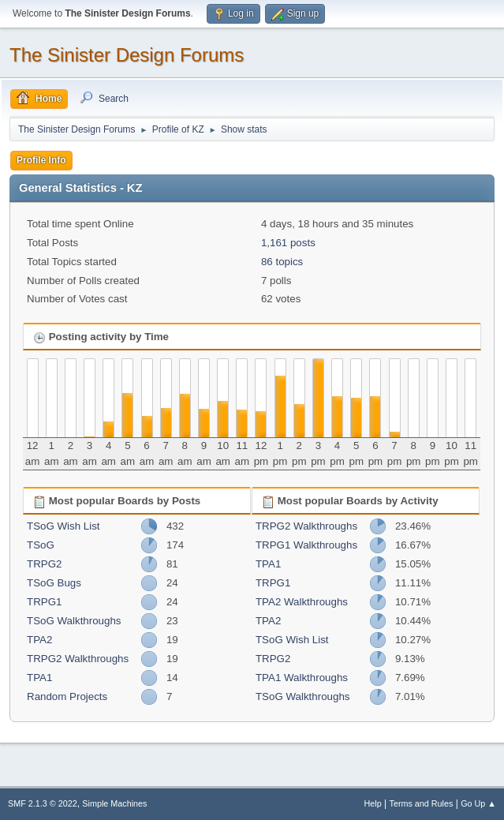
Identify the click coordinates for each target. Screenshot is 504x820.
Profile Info (41, 160)
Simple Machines (114, 803)
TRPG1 (44, 602)
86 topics (282, 262)
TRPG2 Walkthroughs (78, 659)
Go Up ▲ (478, 803)
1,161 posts (288, 243)
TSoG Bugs (54, 583)
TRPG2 (44, 564)
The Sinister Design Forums (127, 55)
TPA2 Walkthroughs (302, 602)
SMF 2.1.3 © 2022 (43, 803)
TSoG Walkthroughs (74, 621)
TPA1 (39, 678)
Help (373, 803)
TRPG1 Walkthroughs (306, 545)
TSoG (41, 545)
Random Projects (67, 696)
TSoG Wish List (63, 526)
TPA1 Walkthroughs (302, 678)
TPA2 (39, 640)
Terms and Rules (422, 803)
